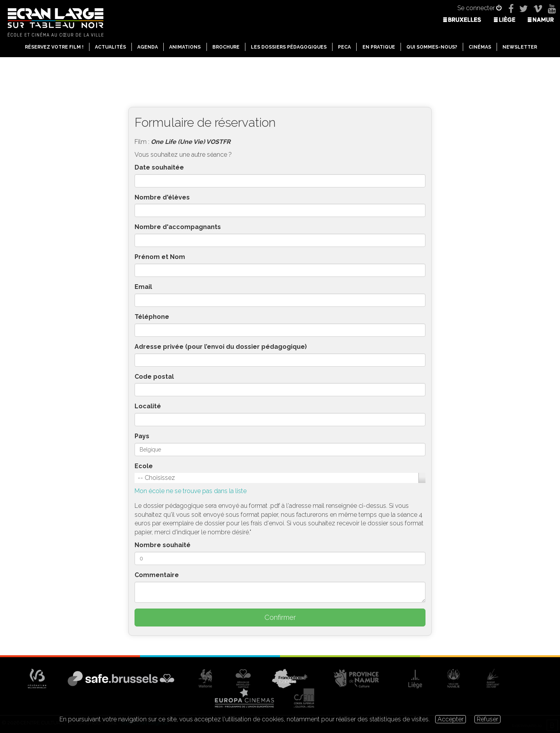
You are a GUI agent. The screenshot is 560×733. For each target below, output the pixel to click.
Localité (148, 406)
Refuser (487, 719)
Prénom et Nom (160, 257)
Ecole (144, 466)
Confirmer (280, 617)
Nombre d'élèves (162, 197)
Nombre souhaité (163, 545)
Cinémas (480, 47)
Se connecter (479, 8)
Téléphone (152, 317)
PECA (344, 47)
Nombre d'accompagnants (178, 227)
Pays (142, 436)
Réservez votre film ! (54, 47)
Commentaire (157, 575)
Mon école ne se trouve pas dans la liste (191, 491)
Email (143, 287)
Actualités (110, 47)
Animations (185, 47)
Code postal (154, 377)
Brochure (226, 47)
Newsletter (520, 47)
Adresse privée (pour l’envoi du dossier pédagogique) (221, 347)
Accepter (451, 719)
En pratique (379, 47)
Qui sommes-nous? (432, 47)
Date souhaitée (159, 167)
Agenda (148, 47)
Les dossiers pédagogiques (289, 47)
